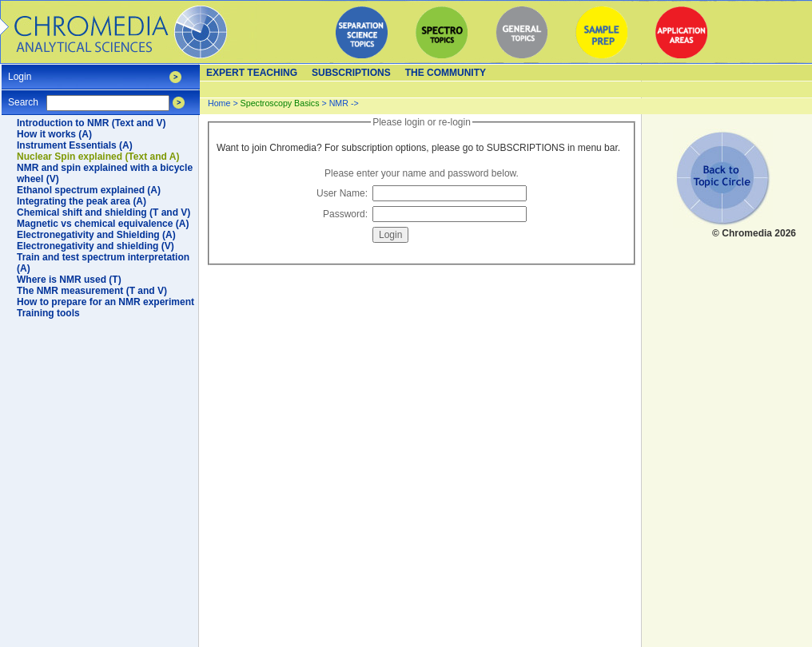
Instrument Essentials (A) (75, 145)
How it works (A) (54, 134)
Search (23, 97)
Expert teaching (252, 73)
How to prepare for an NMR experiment (105, 302)
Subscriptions (351, 73)
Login (20, 71)
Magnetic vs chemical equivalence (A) (103, 224)
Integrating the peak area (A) (82, 201)
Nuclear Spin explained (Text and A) (98, 157)
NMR (339, 103)
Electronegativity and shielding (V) (96, 246)
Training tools (48, 313)
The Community (446, 73)
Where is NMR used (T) (69, 280)
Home (219, 103)
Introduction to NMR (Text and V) (91, 123)
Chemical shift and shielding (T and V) (103, 212)
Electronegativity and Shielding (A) (96, 235)
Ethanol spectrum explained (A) (89, 190)
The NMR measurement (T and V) (92, 291)
